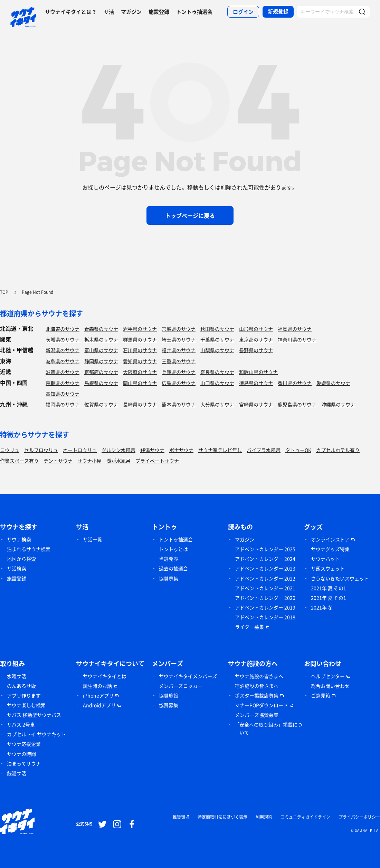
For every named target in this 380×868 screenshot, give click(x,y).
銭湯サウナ (152, 450)
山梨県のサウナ (217, 350)
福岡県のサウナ (63, 404)
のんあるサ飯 (21, 686)
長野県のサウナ (256, 350)
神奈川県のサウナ (297, 339)
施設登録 (159, 12)
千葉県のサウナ (217, 339)
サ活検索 (17, 568)
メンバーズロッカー (181, 686)
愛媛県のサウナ (333, 383)
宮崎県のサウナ (256, 404)
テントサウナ (58, 461)
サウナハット (325, 559)
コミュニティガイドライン (305, 817)
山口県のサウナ (217, 383)
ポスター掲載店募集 (257, 695)
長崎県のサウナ (140, 404)
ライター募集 (249, 627)
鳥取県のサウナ (63, 383)
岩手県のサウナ (140, 329)
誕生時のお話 (97, 686)
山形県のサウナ (256, 329)
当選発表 (169, 559)
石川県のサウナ (140, 350)
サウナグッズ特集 (330, 549)
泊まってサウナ (24, 763)
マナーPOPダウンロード (262, 705)
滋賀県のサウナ (63, 372)
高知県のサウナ (63, 394)
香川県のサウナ (295, 383)
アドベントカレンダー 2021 (265, 588)
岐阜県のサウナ (63, 361)
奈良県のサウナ (217, 372)
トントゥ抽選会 (194, 12)
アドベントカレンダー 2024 (265, 559)
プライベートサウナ (157, 461)
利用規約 (264, 817)
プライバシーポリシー (359, 817)
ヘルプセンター (328, 676)
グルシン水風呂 (118, 450)
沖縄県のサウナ (338, 404)
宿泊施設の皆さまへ (257, 686)
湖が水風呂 (118, 461)
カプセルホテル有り (338, 450)
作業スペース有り (19, 461)
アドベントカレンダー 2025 (265, 549)
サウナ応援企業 (24, 744)
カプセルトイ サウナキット (36, 734)
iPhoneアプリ (98, 695)
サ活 (109, 12)
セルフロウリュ (41, 450)
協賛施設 (169, 695)
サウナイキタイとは (105, 676)
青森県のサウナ (101, 329)
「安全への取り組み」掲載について (268, 728)
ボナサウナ (181, 450)
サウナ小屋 (89, 461)
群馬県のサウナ (140, 339)
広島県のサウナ (179, 383)
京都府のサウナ (101, 372)
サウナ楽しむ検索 (26, 705)
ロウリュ (10, 450)
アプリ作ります (24, 695)
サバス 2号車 (21, 724)
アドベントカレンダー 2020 (265, 598)
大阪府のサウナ (140, 372)
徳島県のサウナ (256, 383)
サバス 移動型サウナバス (34, 715)
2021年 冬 (322, 607)
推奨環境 (181, 817)
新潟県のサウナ (63, 350)
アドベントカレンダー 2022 (265, 578)
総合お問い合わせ (330, 686)
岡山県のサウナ (140, 383)
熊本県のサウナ (179, 404)
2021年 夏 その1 (329, 588)
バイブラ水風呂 (264, 450)
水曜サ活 (17, 676)
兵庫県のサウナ (179, 372)
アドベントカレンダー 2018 (265, 617)
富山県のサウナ (101, 350)
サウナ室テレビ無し (220, 450)
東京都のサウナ (256, 339)
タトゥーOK (298, 450)
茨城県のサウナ (63, 339)
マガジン (131, 12)
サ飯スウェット (328, 568)
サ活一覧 (93, 539)
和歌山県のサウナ (258, 372)
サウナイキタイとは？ (71, 12)
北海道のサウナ (63, 329)
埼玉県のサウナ (179, 339)
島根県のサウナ (101, 383)
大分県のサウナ (217, 404)
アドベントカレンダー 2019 (265, 607)
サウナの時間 (21, 754)
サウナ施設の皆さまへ (259, 676)
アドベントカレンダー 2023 (265, 568)
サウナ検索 (19, 539)
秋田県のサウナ (217, 329)
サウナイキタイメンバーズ (188, 676)
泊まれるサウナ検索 (29, 549)
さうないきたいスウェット (340, 578)
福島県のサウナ (295, 329)
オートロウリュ (80, 450)
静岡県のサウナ (101, 361)
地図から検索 (21, 559)
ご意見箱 (321, 695)
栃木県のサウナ (101, 339)
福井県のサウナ (179, 350)
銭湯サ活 (17, 773)
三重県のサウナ (179, 361)
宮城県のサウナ (179, 329)
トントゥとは (173, 549)
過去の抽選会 (173, 568)
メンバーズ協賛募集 (257, 715)
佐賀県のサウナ (101, 404)
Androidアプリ (99, 705)
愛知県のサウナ (140, 361)
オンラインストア (330, 539)
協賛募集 (169, 578)
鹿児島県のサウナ (297, 404)
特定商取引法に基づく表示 (222, 817)
